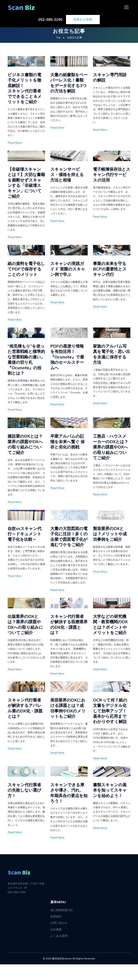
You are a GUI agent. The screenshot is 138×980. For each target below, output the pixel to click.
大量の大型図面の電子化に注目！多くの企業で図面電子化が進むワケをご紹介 (68, 548)
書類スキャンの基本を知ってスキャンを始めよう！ (111, 805)
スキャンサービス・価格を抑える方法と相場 (68, 175)
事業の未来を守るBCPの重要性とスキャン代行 (110, 270)
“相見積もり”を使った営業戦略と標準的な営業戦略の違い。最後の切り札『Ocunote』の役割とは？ (25, 364)
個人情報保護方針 (62, 926)
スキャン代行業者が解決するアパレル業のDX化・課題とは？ (26, 723)
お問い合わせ (59, 938)
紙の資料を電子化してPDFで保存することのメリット (25, 270)
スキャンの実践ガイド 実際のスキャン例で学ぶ (69, 270)
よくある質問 (59, 951)
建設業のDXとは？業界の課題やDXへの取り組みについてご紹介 (26, 452)
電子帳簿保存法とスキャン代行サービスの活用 (111, 175)
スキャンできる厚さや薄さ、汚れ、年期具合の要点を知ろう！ (68, 808)
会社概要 (56, 945)
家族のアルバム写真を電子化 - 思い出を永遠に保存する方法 (111, 356)
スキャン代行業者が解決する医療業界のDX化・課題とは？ (68, 639)
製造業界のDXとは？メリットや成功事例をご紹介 (111, 542)
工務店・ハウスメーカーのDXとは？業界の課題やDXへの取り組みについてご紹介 (111, 455)
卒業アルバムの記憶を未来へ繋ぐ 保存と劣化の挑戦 (68, 450)
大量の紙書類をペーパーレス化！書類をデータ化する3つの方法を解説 (68, 83)
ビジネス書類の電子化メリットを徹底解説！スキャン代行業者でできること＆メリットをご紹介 (25, 88)
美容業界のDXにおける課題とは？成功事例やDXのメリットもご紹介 (69, 723)
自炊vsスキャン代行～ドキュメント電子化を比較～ (25, 542)
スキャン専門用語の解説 (110, 77)
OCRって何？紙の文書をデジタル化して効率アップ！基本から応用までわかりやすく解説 (111, 726)
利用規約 (56, 932)
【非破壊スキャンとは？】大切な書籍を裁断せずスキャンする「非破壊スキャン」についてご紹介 (25, 184)
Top (58, 37)
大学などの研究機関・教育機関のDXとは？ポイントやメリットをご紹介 (111, 639)
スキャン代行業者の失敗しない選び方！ (25, 805)
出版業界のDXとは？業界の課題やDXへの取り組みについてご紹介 (26, 639)
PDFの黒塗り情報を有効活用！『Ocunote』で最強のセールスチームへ (68, 359)
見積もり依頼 (83, 20)
